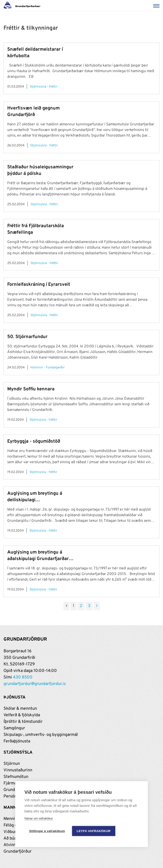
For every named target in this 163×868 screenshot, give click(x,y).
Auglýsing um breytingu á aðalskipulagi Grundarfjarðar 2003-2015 (38, 556)
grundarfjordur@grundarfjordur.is (35, 684)
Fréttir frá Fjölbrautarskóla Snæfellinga (36, 229)
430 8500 (23, 677)
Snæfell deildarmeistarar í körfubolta (35, 53)
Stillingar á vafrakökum (47, 831)
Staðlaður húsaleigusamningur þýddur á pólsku (40, 170)
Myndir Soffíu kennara (31, 389)
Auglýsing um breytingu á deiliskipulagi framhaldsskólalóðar (35, 497)
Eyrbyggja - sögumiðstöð (34, 441)
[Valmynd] (157, 6)
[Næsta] (97, 606)
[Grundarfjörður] (23, 6)
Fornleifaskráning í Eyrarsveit (39, 285)
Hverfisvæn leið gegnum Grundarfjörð (33, 112)
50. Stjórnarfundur (27, 337)
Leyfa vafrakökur (94, 831)
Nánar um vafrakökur (39, 818)
